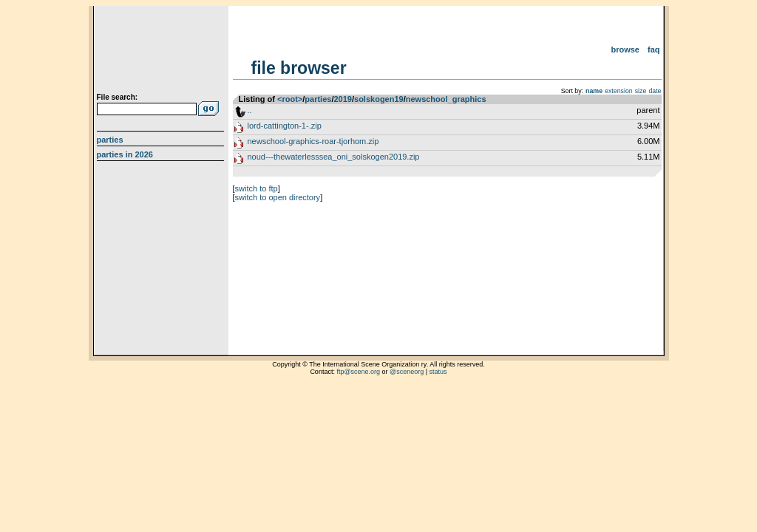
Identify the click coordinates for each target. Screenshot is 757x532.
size (641, 91)
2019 (342, 99)
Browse (625, 50)
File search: (118, 97)
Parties (110, 140)
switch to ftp (257, 188)
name (594, 91)
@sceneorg (407, 372)
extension (619, 91)
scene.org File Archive (162, 52)
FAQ (654, 50)
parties (318, 99)
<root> (290, 99)
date (655, 91)
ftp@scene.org (358, 372)
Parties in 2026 (125, 154)
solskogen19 (379, 99)
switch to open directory (278, 197)
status (438, 372)
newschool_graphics (446, 99)
